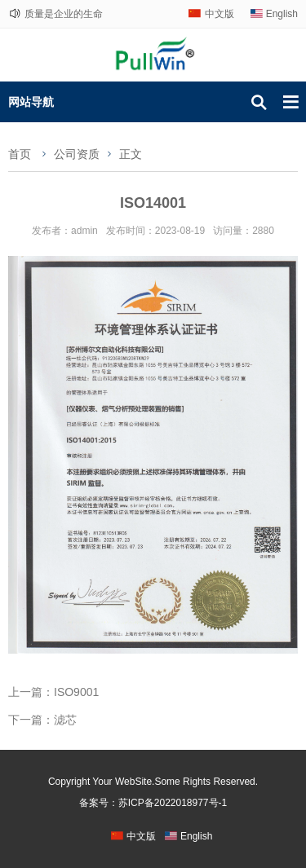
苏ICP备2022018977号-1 (173, 803)
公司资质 (77, 154)
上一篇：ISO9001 (53, 692)
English (282, 14)
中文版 (220, 14)
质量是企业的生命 (64, 14)
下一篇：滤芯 (42, 720)
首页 (20, 154)
